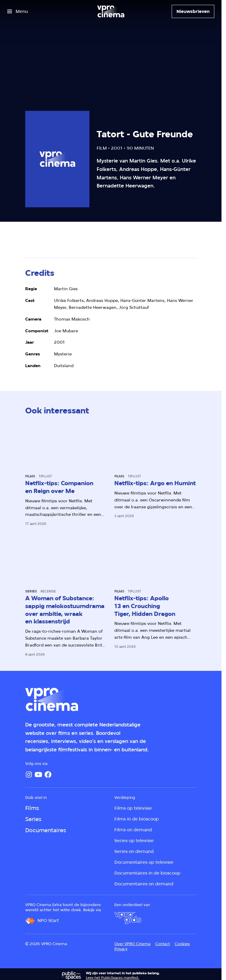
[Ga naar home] (111, 11)
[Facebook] (48, 775)
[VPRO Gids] (128, 918)
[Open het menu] (18, 11)
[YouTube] (38, 775)
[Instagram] (29, 775)
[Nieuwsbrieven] (193, 11)
